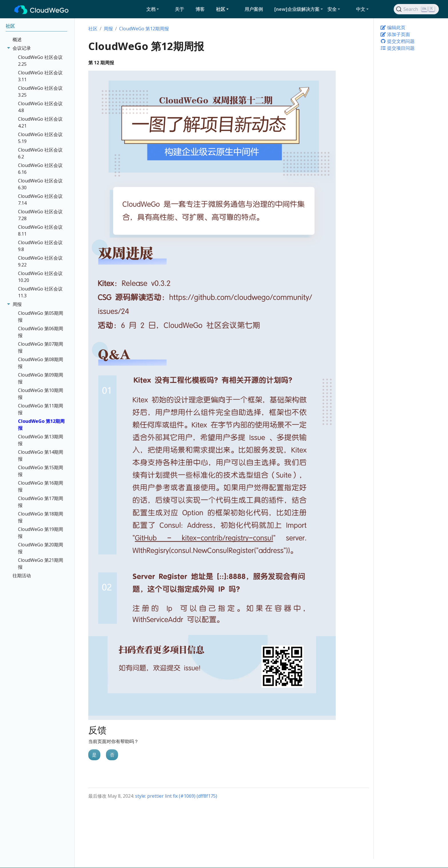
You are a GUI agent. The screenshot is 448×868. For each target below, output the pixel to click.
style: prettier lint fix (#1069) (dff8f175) (176, 796)
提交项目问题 (397, 48)
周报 (108, 29)
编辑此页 (393, 27)
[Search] (416, 9)
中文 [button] (361, 9)
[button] (158, 9)
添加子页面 (395, 34)
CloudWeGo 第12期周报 (144, 29)
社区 (93, 29)
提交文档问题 (397, 41)
